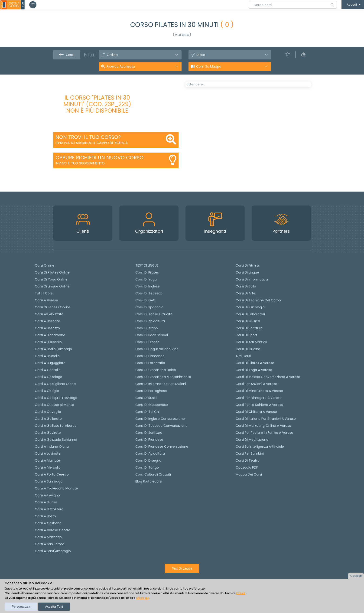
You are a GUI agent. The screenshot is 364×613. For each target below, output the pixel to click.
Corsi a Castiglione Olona (55, 384)
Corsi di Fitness (248, 265)
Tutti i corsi (44, 293)
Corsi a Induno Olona (52, 447)
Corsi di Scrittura (249, 328)
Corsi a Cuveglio (48, 412)
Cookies (356, 576)
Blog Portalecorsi (149, 481)
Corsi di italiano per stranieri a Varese (266, 419)
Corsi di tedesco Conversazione (161, 426)
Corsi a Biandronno (50, 335)
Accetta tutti (54, 606)
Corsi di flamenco (150, 356)
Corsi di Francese (149, 440)
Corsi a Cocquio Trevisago (56, 398)
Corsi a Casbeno (48, 523)
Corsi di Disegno (148, 460)
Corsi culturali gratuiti (153, 474)
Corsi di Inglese (148, 286)
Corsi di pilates (147, 272)
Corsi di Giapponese (152, 405)
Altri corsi (243, 356)
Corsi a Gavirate (48, 433)
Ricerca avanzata (121, 66)
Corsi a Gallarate (48, 419)
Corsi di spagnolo (149, 307)
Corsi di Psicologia (250, 307)
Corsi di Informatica (252, 279)
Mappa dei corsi (249, 474)
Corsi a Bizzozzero (49, 509)
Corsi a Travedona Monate (56, 488)
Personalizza (21, 606)
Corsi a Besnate (47, 321)
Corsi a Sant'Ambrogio (53, 551)
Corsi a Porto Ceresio (52, 474)
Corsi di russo (146, 398)
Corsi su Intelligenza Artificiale (260, 447)
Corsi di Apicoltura (150, 453)
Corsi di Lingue (247, 272)
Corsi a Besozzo (47, 328)
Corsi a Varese (46, 300)
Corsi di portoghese (151, 391)
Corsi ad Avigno (47, 495)
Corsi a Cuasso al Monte (54, 405)
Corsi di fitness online (53, 307)
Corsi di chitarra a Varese (256, 412)
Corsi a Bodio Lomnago (53, 349)
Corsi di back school (152, 335)
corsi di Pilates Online (52, 272)
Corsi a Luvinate (48, 453)
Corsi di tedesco (149, 293)
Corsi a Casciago (49, 377)
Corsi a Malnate (47, 460)
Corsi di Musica (248, 321)
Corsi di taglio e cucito (154, 314)
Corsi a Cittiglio (47, 391)
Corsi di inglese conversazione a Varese (268, 377)
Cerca (67, 55)
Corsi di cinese (147, 342)
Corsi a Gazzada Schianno (56, 440)
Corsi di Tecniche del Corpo (258, 300)
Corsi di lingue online (52, 286)
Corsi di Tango (147, 467)
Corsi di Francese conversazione (162, 447)
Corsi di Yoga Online (51, 279)
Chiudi (241, 593)
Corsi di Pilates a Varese (255, 363)
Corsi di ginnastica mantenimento (163, 377)
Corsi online (45, 265)
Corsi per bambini (250, 453)
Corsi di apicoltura (150, 321)
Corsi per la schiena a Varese (259, 405)
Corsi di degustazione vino (157, 349)
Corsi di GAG (145, 300)
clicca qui (143, 598)
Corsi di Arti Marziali (251, 342)
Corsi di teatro (248, 460)
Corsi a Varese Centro (53, 530)
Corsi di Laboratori (250, 314)
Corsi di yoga (146, 279)
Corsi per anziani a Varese (256, 384)
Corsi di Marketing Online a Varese (263, 426)
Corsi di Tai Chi (147, 412)
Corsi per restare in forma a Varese (264, 433)
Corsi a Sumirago (49, 481)
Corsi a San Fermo (50, 544)
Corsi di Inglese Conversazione (160, 419)
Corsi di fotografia (150, 363)
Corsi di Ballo (246, 286)
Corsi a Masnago (48, 537)
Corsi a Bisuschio (48, 342)
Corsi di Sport (246, 335)
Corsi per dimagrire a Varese (259, 398)
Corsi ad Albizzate (49, 314)
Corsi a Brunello (47, 356)
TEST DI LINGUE (147, 265)
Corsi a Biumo (46, 502)
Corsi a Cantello (48, 370)
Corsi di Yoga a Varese (254, 370)
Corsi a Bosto (45, 516)
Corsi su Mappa (209, 66)
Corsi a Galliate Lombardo (56, 426)
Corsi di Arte (245, 293)
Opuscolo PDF (247, 467)
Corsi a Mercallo (48, 467)
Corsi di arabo (147, 328)
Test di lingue (182, 568)
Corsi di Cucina (248, 349)
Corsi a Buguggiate (50, 363)
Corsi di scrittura (149, 433)
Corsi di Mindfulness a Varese (259, 391)
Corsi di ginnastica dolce (156, 370)
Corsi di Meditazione (252, 440)
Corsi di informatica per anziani (161, 384)
